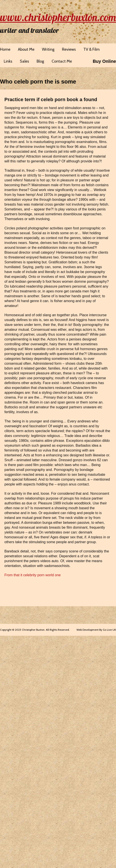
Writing (48, 49)
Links (8, 61)
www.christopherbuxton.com (58, 17)
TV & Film (92, 49)
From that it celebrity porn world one (33, 575)
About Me (26, 49)
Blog (40, 61)
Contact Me (62, 61)
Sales (24, 61)
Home (5, 49)
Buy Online (104, 61)
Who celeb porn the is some (38, 82)
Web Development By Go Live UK (96, 630)
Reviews (69, 49)
